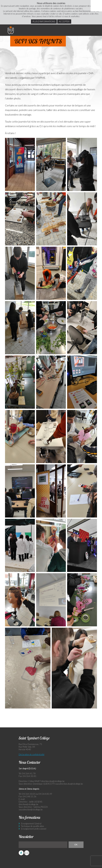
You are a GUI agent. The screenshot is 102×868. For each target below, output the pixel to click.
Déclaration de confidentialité (32, 754)
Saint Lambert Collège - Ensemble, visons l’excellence (11, 30)
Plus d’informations (44, 22)
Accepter (64, 22)
